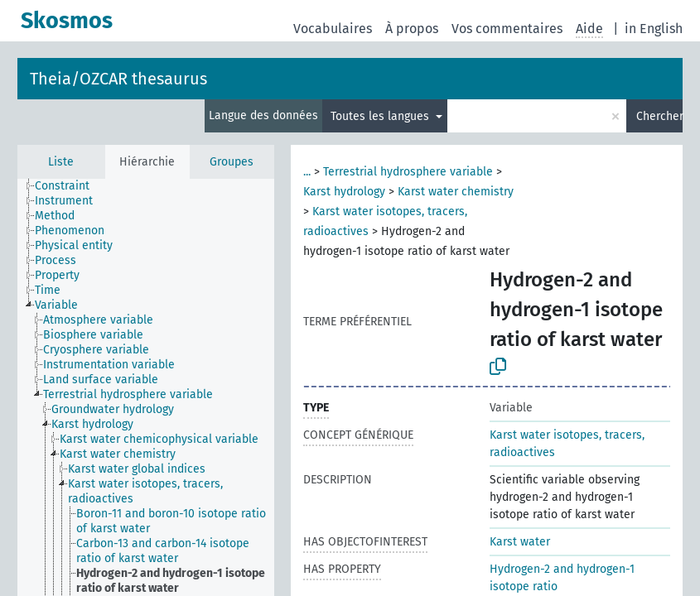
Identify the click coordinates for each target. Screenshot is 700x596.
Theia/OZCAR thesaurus (118, 79)
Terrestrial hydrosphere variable (408, 172)
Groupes (232, 162)
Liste (61, 162)
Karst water (520, 542)
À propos (412, 29)
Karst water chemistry (456, 192)
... (307, 172)
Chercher (659, 116)
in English (654, 29)
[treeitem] (69, 186)
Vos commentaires (507, 29)
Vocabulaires (333, 29)
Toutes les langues (381, 116)
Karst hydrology (344, 192)
